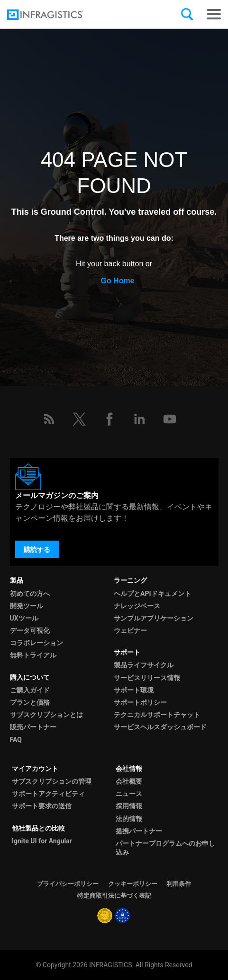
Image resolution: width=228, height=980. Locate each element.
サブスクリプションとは (46, 715)
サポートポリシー (140, 702)
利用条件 (179, 884)
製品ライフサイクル (144, 665)
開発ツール (27, 606)
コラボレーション (36, 643)
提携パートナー (139, 831)
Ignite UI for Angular (42, 841)
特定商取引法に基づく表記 (114, 896)
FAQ (16, 740)
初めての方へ (30, 594)
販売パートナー (33, 727)
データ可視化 (30, 630)
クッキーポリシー (133, 884)
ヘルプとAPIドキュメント (152, 594)
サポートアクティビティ (48, 794)
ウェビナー (130, 630)
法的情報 (129, 819)
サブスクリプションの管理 (52, 781)
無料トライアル (33, 655)
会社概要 (129, 781)
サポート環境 (134, 690)
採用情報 (129, 806)
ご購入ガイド (30, 690)
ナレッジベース (137, 606)
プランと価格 (30, 702)
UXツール (24, 618)
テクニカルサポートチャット (157, 715)
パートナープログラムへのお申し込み (165, 848)
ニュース (129, 794)
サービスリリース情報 (147, 678)
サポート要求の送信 (42, 806)
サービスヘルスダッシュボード (160, 727)
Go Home (117, 281)
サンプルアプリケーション (154, 618)
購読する (37, 550)
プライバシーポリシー (68, 884)
